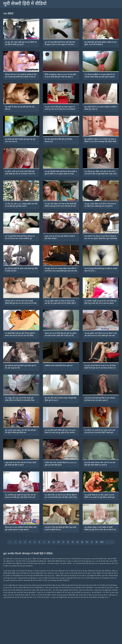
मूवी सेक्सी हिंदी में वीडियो (25, 3)
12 (68, 542)
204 (102, 542)
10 (58, 542)
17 (92, 542)
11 (63, 542)
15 (82, 542)
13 (73, 542)
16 (87, 542)
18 (97, 542)
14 (77, 542)
